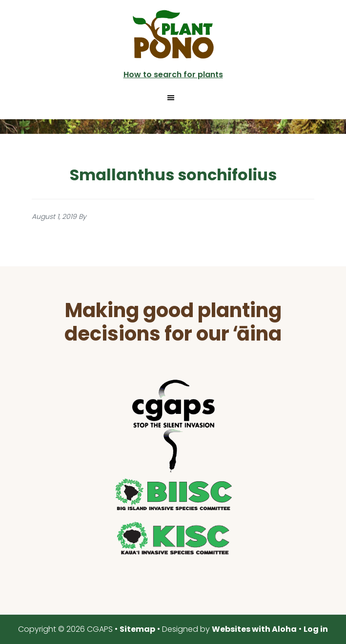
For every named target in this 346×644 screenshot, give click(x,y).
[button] (173, 98)
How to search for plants (173, 75)
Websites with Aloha (254, 629)
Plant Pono (173, 34)
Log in (316, 629)
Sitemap (137, 629)
